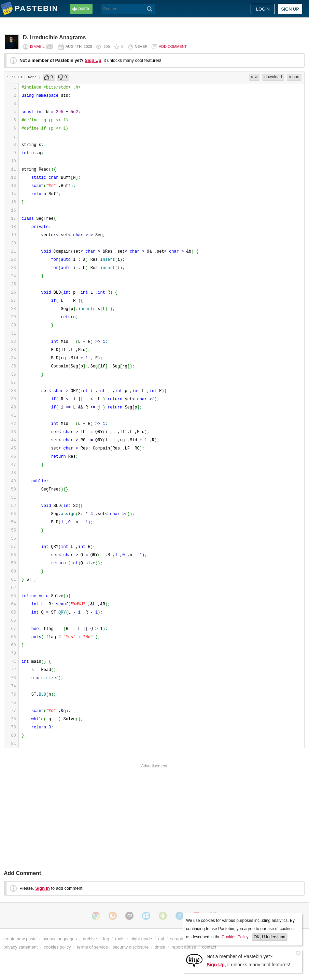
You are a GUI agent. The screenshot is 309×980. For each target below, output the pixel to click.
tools (120, 939)
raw (254, 77)
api (161, 939)
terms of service (93, 947)
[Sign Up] (194, 960)
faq (106, 939)
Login (263, 9)
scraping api (182, 939)
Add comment (173, 46)
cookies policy (57, 947)
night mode (141, 939)
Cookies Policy (235, 937)
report (294, 77)
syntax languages (60, 939)
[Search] (150, 9)
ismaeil (37, 46)
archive (90, 939)
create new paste (20, 939)
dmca (160, 947)
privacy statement (20, 947)
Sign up (290, 9)
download (273, 77)
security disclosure (131, 947)
